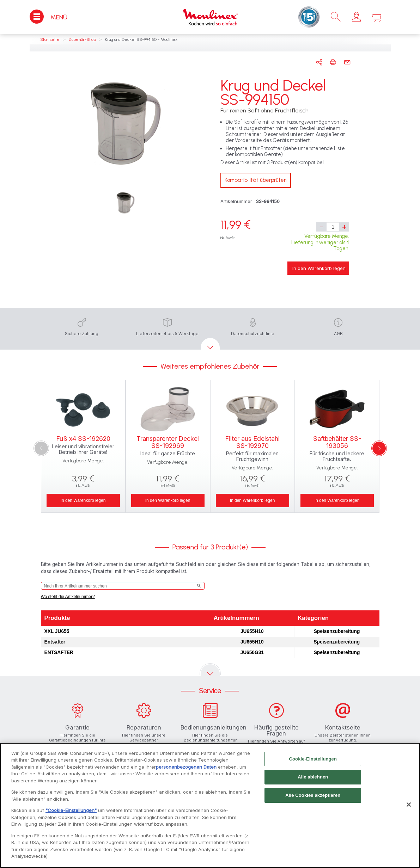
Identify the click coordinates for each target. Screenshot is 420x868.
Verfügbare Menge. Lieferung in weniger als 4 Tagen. (320, 242)
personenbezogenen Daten (186, 769)
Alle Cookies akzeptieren (313, 797)
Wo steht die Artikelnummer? (68, 597)
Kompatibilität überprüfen (256, 180)
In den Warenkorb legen (319, 268)
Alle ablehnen (313, 779)
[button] (356, 17)
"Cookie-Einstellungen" (71, 812)
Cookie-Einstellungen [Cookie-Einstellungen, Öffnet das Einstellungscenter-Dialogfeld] (313, 761)
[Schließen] (409, 807)
